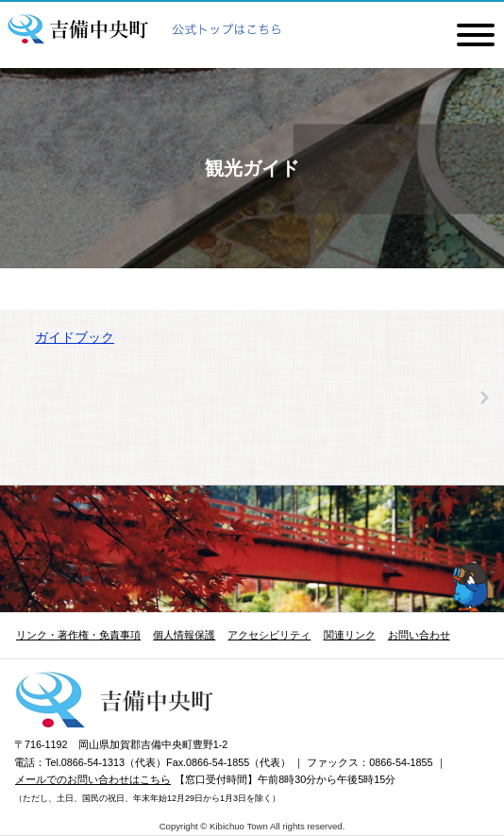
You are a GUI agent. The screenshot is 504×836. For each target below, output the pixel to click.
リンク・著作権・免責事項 (78, 635)
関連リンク (350, 635)
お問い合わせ (419, 635)
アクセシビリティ (269, 635)
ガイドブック (75, 337)
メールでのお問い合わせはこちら (93, 779)
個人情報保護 (184, 635)
